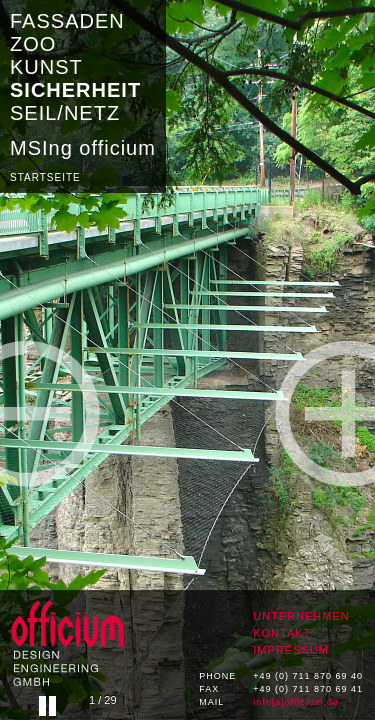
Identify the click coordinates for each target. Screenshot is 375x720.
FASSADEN (67, 21)
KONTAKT (282, 633)
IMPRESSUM (291, 650)
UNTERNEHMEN (301, 616)
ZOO (33, 44)
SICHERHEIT (75, 90)
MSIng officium (83, 148)
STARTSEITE (45, 177)
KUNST (46, 67)
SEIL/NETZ (65, 113)
